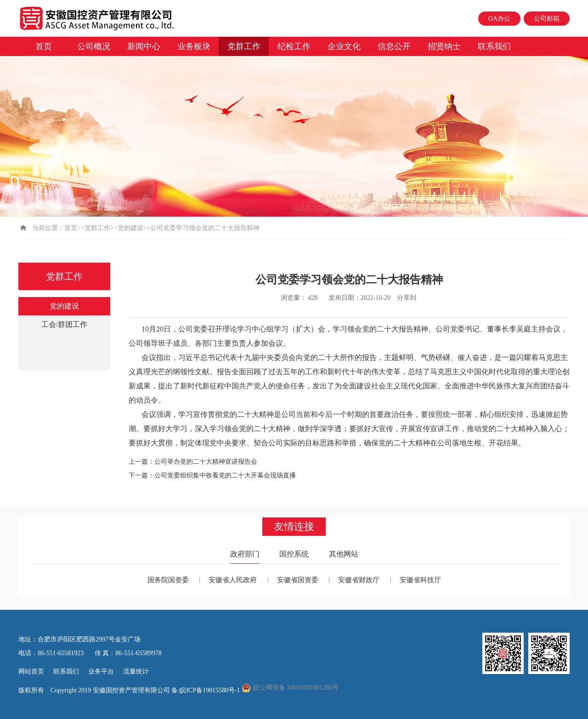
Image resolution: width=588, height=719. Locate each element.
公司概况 (94, 46)
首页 (44, 46)
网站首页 (31, 671)
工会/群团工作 (64, 324)
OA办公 (499, 19)
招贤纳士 (444, 46)
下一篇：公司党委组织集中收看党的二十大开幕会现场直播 (212, 475)
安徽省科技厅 (420, 580)
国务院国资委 (168, 580)
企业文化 (344, 46)
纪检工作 (294, 46)
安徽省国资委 (298, 580)
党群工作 (244, 46)
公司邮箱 (547, 19)
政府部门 (245, 554)
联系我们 (494, 46)
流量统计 (136, 671)
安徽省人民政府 (233, 580)
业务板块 (194, 46)
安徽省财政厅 (359, 580)
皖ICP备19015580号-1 (211, 690)
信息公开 (394, 46)
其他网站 (344, 554)
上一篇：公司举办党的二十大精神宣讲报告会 (193, 462)
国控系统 (294, 554)
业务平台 (101, 671)
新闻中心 (144, 46)
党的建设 (130, 228)
